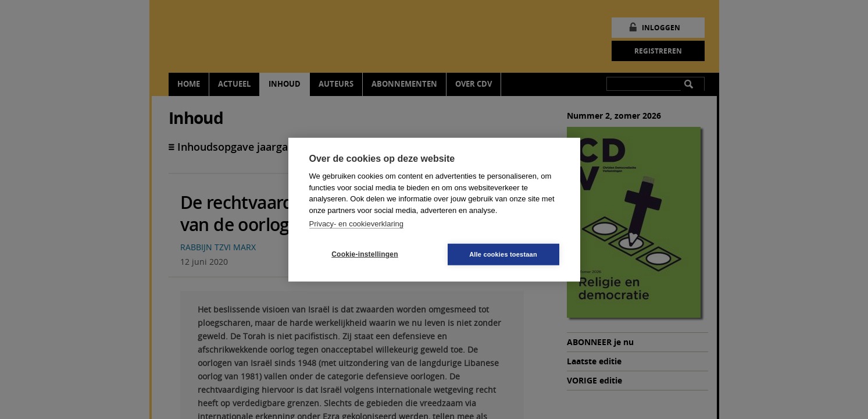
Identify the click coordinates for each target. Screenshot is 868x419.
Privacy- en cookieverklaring (357, 224)
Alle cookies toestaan (503, 254)
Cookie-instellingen (365, 254)
